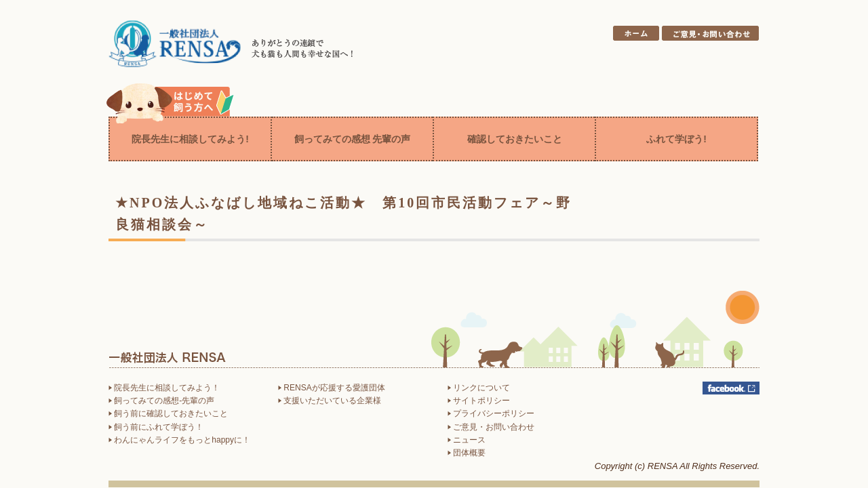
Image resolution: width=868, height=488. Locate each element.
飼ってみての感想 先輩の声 (353, 139)
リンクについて (479, 388)
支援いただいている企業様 (330, 401)
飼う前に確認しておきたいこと (168, 413)
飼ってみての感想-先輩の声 (161, 401)
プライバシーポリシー (491, 413)
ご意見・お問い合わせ (491, 427)
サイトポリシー (479, 401)
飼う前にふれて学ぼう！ (156, 427)
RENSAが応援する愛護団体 (332, 388)
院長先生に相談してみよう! (190, 139)
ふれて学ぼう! (676, 139)
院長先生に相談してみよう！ (164, 388)
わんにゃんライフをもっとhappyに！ (179, 440)
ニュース (467, 440)
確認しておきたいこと (515, 139)
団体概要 (467, 453)
